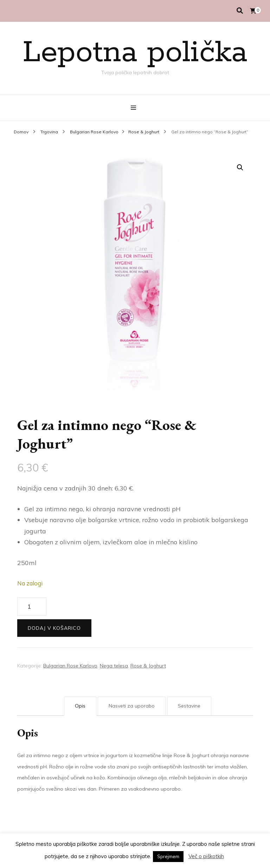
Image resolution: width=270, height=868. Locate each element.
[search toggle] (240, 11)
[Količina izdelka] (32, 607)
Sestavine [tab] (189, 706)
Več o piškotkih (206, 856)
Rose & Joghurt (148, 666)
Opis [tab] (80, 706)
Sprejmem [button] (168, 856)
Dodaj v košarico (54, 628)
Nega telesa (114, 666)
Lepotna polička (135, 53)
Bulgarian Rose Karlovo (70, 666)
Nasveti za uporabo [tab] (132, 706)
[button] (240, 167)
